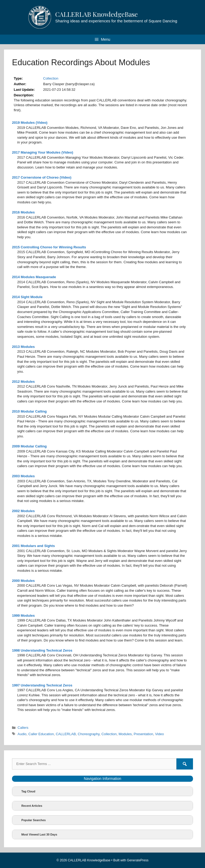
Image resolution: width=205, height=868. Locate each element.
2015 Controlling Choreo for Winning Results (49, 247)
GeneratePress (138, 860)
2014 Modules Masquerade (34, 277)
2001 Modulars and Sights (33, 546)
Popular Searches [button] (30, 820)
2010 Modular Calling (29, 411)
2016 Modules (23, 212)
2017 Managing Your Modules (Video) (43, 152)
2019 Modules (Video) (30, 123)
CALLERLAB (66, 734)
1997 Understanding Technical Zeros (42, 685)
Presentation (143, 734)
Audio (22, 734)
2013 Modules (23, 347)
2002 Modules (23, 511)
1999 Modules (23, 616)
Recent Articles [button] (28, 806)
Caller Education (41, 734)
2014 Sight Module (27, 297)
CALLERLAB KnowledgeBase (96, 14)
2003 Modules (23, 476)
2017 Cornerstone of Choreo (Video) (42, 177)
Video (159, 734)
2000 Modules (23, 581)
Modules (125, 734)
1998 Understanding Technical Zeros (42, 650)
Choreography (88, 734)
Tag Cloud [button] (25, 791)
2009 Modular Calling (29, 446)
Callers (23, 728)
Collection (51, 78)
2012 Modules (23, 382)
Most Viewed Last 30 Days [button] (36, 834)
